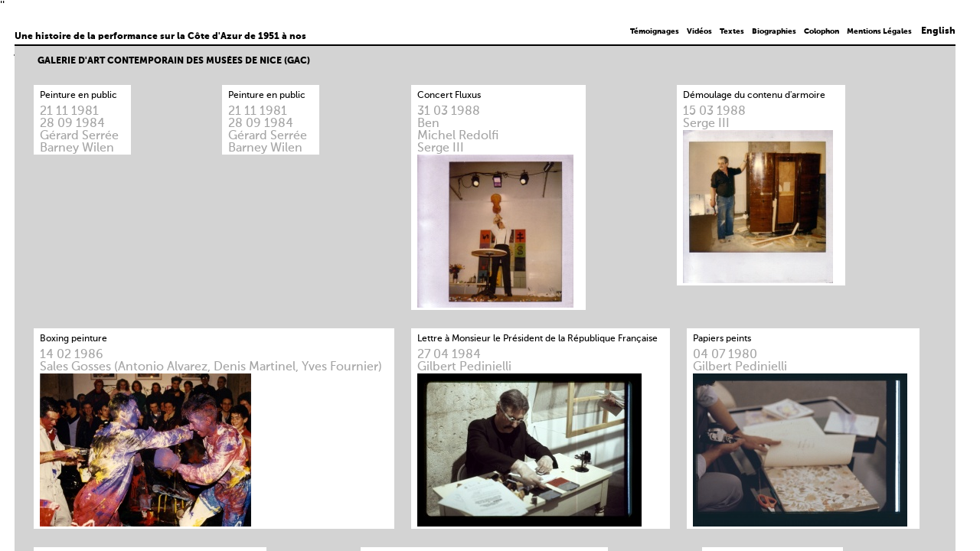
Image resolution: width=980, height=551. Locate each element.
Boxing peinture (73, 339)
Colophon (822, 31)
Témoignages (655, 31)
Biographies (774, 31)
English (938, 31)
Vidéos (699, 31)
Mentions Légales (879, 31)
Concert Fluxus (449, 96)
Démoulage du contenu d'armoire (754, 96)
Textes (732, 31)
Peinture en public (78, 96)
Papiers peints (722, 339)
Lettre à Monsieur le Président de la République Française (537, 339)
